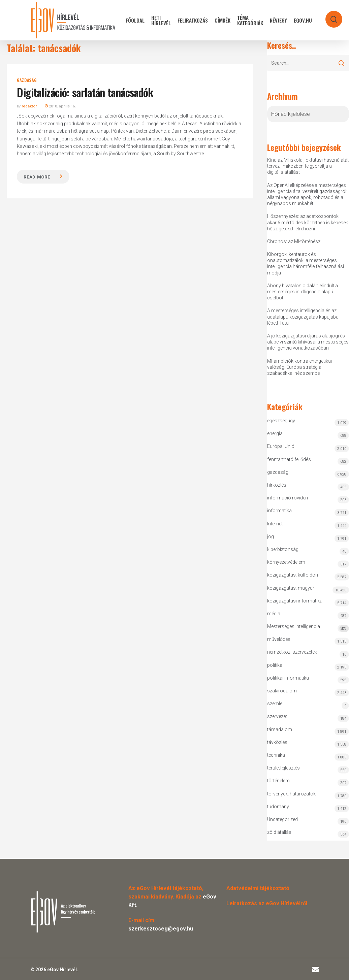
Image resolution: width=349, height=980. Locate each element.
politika (275, 665)
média (274, 614)
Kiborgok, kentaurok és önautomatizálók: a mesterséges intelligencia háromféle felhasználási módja (306, 264)
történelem (278, 781)
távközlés (277, 742)
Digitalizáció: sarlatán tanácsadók (85, 92)
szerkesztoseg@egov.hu (161, 929)
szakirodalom (282, 691)
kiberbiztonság (283, 549)
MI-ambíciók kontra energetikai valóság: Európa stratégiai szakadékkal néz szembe (299, 367)
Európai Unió (281, 446)
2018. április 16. (60, 106)
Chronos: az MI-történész (294, 241)
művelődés (279, 639)
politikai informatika (288, 678)
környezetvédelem (286, 562)
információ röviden (288, 498)
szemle (275, 704)
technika (276, 755)
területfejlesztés (283, 768)
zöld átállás (279, 832)
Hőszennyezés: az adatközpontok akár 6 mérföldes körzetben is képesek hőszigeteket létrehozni (308, 222)
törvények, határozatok (291, 794)
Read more (37, 177)
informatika (279, 511)
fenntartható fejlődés (289, 459)
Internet (275, 524)
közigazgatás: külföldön (293, 575)
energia (275, 433)
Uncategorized (282, 819)
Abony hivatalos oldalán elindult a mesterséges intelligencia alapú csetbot (303, 292)
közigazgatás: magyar (291, 588)
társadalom (280, 729)
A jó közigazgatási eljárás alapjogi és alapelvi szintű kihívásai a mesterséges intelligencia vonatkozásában (308, 342)
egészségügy (281, 421)
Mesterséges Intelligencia (308, 628)
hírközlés (277, 485)
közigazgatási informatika (295, 601)
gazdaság (27, 80)
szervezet (277, 716)
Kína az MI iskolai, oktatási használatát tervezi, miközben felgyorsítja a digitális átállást (308, 166)
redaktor (29, 106)
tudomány (278, 807)
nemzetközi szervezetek (292, 652)
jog (271, 536)
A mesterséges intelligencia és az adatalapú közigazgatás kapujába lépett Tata (303, 317)
